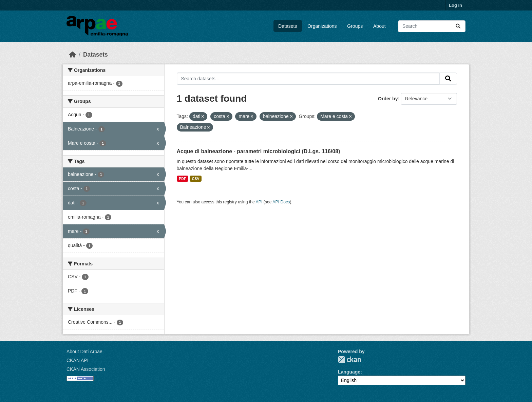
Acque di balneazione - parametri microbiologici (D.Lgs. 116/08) (259, 151)
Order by (388, 99)
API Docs (281, 202)
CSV (196, 179)
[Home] (73, 55)
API (259, 202)
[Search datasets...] (432, 26)
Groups (355, 26)
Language (349, 372)
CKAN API (78, 360)
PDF (182, 179)
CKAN (349, 359)
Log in (455, 5)
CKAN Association (86, 369)
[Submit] (458, 26)
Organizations (322, 26)
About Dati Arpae (84, 351)
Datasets (288, 26)
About (379, 26)
